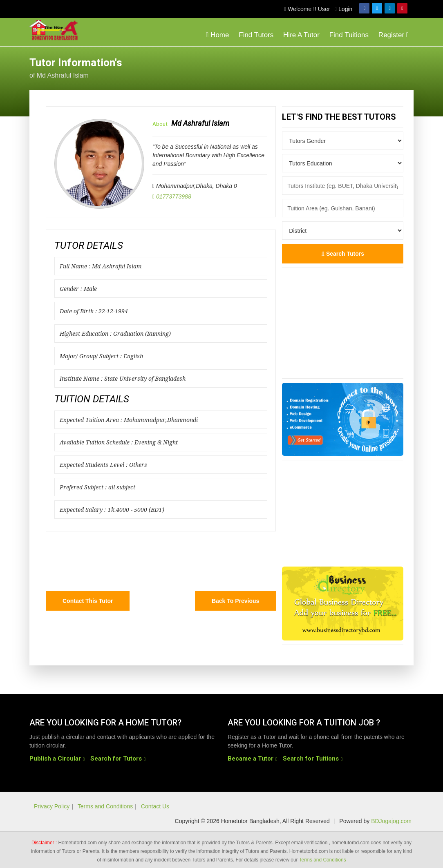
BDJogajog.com (391, 821)
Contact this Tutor (88, 601)
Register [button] (394, 35)
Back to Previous (235, 601)
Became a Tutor (251, 759)
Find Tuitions (349, 35)
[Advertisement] (348, 67)
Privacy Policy (52, 806)
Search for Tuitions (311, 759)
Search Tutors (343, 254)
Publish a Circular (55, 759)
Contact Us (155, 806)
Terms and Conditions (105, 806)
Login (343, 9)
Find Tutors (256, 35)
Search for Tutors (116, 759)
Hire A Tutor (301, 35)
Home (217, 35)
